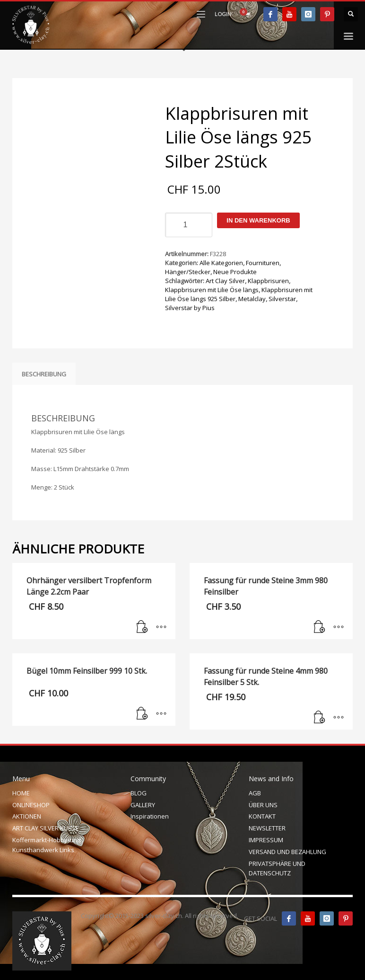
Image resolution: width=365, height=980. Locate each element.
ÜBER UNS (263, 805)
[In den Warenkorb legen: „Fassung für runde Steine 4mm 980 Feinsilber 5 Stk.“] (320, 718)
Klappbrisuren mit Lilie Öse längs (212, 290)
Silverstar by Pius (190, 308)
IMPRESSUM (266, 840)
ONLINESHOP (31, 805)
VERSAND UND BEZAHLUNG (287, 852)
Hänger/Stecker (188, 272)
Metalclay (252, 299)
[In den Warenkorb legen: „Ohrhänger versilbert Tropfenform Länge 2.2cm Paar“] (142, 627)
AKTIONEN (27, 816)
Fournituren (263, 263)
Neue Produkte (235, 272)
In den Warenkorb (258, 220)
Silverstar (282, 299)
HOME (21, 793)
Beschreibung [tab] (44, 374)
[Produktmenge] (189, 225)
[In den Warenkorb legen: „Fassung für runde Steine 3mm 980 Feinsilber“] (320, 627)
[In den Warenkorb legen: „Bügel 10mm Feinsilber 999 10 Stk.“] (142, 714)
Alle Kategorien (221, 263)
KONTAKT (262, 816)
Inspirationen (150, 816)
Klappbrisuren (268, 281)
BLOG (139, 793)
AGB (255, 793)
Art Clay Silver (225, 281)
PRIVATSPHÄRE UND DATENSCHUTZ (277, 869)
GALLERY (143, 805)
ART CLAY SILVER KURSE (46, 828)
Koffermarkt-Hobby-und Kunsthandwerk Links (47, 845)
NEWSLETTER (267, 828)
